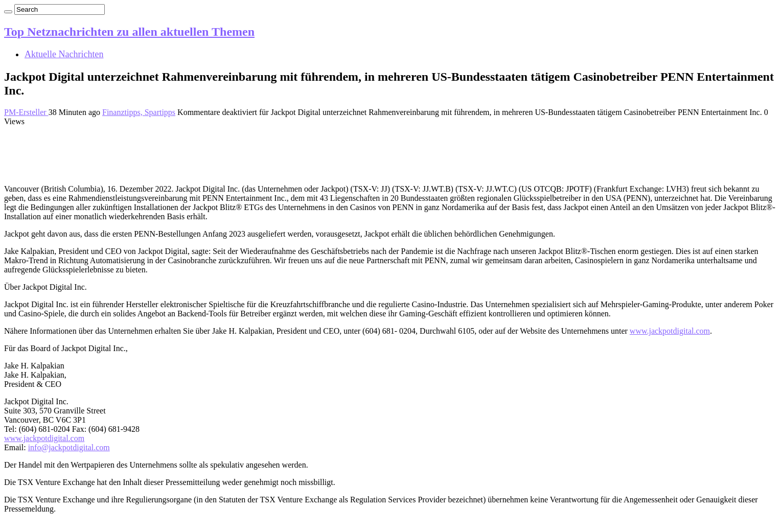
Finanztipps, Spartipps (139, 112)
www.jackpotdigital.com (670, 331)
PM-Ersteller (26, 112)
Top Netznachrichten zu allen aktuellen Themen (129, 32)
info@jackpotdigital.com (69, 447)
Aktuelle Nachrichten (64, 54)
